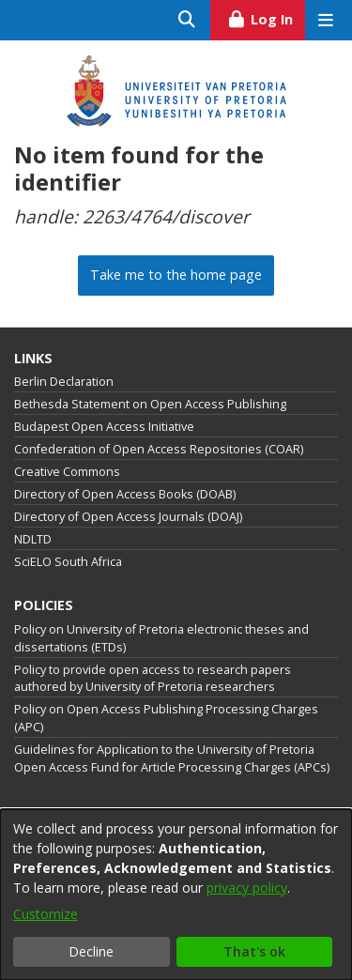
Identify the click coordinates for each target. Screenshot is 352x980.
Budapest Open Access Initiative (104, 427)
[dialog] (176, 895)
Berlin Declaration (64, 382)
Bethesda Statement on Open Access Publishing (150, 404)
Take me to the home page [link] (176, 275)
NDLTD (33, 539)
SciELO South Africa (68, 562)
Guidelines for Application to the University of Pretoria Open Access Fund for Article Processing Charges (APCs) (172, 758)
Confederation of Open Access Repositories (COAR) (159, 449)
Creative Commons (67, 472)
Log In (266, 17)
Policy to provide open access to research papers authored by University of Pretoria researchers (153, 679)
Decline (91, 951)
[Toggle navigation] (325, 20)
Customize (46, 914)
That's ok (254, 951)
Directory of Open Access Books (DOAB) (125, 494)
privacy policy (247, 888)
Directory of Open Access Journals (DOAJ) (128, 517)
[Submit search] (187, 20)
